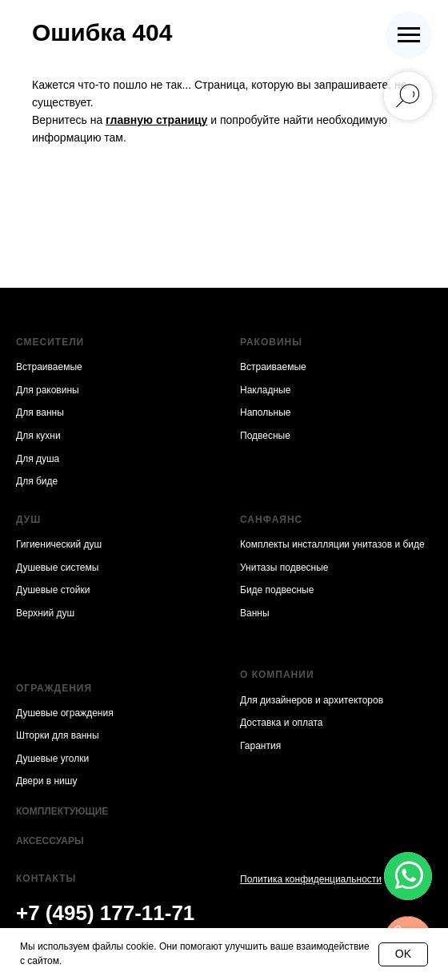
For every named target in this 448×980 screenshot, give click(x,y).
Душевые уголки (52, 759)
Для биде (37, 481)
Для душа (38, 459)
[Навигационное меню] (409, 35)
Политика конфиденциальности (311, 879)
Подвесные (265, 436)
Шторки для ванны (58, 735)
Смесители (50, 342)
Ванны (255, 613)
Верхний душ (45, 613)
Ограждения (54, 688)
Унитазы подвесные (284, 568)
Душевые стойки (53, 590)
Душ (28, 520)
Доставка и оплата (282, 723)
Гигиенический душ (59, 544)
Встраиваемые (49, 367)
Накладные (265, 390)
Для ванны (40, 412)
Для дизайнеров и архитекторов (312, 700)
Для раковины (48, 390)
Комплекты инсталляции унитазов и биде (332, 544)
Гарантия (260, 746)
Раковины (271, 342)
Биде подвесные (277, 590)
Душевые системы (57, 568)
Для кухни (38, 436)
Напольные (265, 412)
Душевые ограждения (65, 713)
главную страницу (156, 120)
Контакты (46, 878)
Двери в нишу (46, 781)
